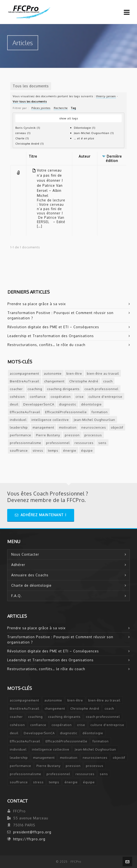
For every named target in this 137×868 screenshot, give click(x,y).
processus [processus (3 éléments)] (93, 435)
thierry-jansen (106, 96)
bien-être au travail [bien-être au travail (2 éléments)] (103, 373)
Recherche (61, 108)
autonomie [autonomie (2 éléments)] (53, 373)
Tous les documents (31, 86)
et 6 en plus (86, 138)
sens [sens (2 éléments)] (102, 443)
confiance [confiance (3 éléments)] (38, 397)
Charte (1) (22, 138)
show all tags (69, 118)
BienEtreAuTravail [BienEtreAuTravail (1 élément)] (25, 381)
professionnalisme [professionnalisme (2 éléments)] (26, 443)
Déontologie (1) (85, 128)
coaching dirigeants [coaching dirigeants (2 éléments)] (63, 389)
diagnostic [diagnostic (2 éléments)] (68, 404)
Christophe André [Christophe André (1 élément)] (84, 381)
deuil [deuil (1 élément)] (14, 404)
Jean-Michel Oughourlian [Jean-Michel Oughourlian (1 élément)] (94, 420)
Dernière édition (114, 158)
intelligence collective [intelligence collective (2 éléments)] (50, 420)
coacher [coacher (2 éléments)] (16, 389)
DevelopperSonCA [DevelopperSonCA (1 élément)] (39, 404)
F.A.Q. (17, 596)
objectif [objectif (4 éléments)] (117, 427)
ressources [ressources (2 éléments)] (84, 443)
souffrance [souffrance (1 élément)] (19, 450)
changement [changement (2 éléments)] (54, 381)
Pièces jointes (41, 108)
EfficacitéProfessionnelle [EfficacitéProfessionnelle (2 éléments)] (66, 412)
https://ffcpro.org (29, 839)
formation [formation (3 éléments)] (100, 412)
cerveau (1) (23, 133)
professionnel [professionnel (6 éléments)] (58, 443)
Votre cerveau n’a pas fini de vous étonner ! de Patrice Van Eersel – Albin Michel (50, 183)
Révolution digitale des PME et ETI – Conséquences (53, 327)
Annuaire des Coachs (30, 575)
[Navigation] (127, 12)
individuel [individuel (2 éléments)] (18, 420)
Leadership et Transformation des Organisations (51, 336)
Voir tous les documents (30, 101)
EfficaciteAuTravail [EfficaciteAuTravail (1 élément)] (25, 412)
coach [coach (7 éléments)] (108, 381)
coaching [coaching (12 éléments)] (35, 389)
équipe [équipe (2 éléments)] (87, 450)
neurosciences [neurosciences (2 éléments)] (94, 427)
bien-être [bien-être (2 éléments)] (74, 373)
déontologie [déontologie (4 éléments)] (91, 404)
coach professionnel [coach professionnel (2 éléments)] (101, 389)
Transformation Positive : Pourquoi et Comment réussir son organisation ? (60, 315)
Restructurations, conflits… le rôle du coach (46, 345)
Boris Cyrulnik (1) (28, 128)
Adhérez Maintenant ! (41, 515)
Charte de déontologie (31, 585)
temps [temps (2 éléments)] (53, 450)
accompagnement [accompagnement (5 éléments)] (24, 373)
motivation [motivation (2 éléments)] (68, 427)
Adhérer (18, 565)
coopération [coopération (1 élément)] (61, 397)
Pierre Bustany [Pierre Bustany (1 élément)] (48, 435)
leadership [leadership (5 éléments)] (19, 427)
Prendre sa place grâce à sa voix (37, 304)
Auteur (85, 156)
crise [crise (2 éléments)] (80, 397)
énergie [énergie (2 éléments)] (70, 450)
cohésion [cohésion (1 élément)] (17, 397)
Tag (74, 108)
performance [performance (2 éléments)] (21, 435)
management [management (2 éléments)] (43, 427)
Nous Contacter (25, 554)
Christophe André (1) (30, 144)
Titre (33, 156)
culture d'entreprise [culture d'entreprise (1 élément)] (105, 397)
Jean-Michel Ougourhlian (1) (94, 133)
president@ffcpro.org (32, 832)
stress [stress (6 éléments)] (38, 450)
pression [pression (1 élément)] (72, 435)
